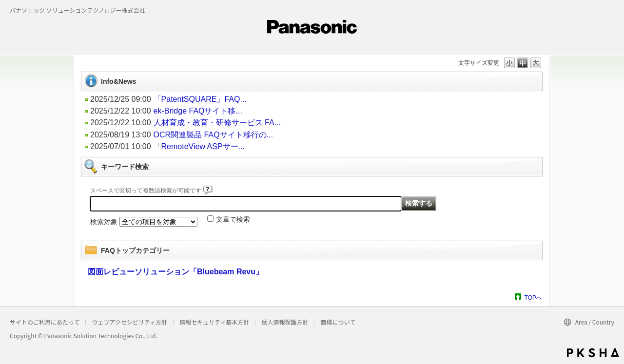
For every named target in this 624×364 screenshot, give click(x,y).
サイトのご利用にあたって (45, 322)
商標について (338, 322)
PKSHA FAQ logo (593, 353)
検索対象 (104, 222)
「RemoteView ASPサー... (199, 146)
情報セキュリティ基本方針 (214, 322)
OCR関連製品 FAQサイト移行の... (213, 135)
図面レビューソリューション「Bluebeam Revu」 (175, 272)
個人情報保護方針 (285, 322)
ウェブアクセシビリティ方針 (129, 322)
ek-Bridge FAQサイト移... (198, 111)
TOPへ (533, 297)
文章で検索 (233, 219)
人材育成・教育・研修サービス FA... (217, 123)
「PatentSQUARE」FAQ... (200, 99)
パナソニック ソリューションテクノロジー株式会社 (78, 10)
